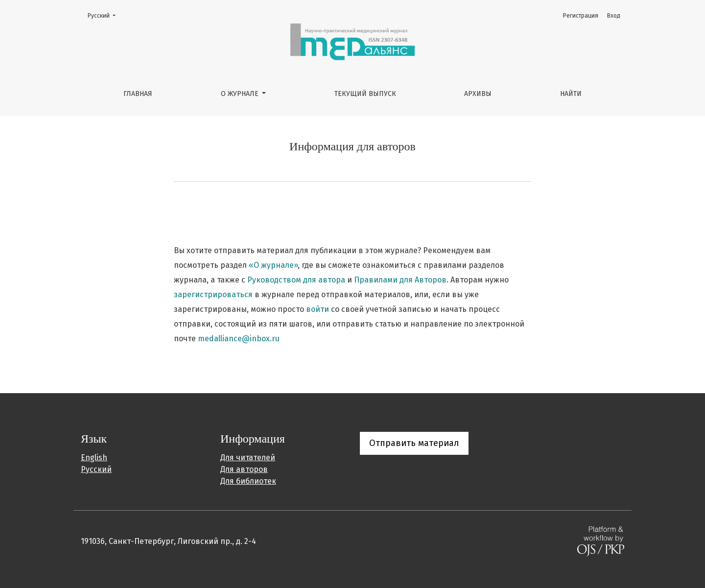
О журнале (241, 94)
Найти (571, 94)
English (94, 458)
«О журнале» (273, 265)
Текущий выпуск (365, 94)
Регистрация (581, 16)
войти (317, 309)
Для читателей (248, 458)
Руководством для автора (296, 280)
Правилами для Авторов (400, 280)
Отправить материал (414, 443)
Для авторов (244, 469)
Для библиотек (248, 481)
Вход (614, 16)
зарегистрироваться (213, 294)
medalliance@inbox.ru (239, 339)
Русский (105, 15)
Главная (138, 94)
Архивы (478, 94)
